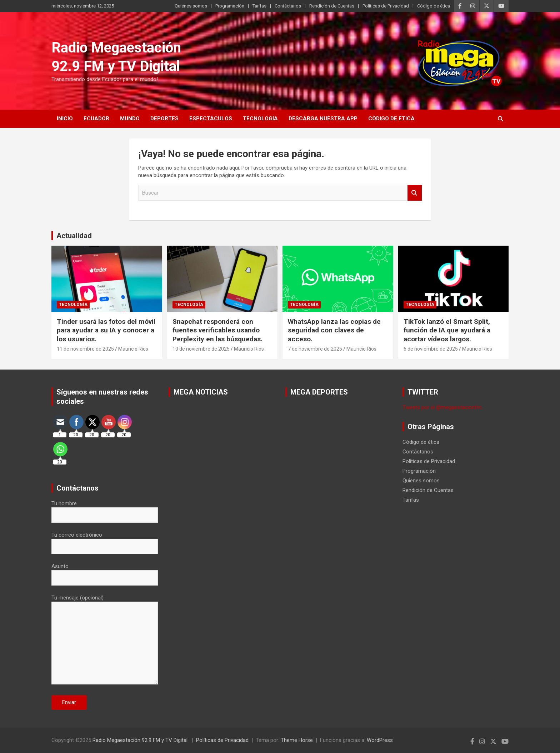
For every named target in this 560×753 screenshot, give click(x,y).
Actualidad (74, 236)
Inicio (65, 119)
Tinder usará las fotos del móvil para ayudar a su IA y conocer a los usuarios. (106, 330)
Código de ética (434, 6)
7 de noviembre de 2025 (315, 349)
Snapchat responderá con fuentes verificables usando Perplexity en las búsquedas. (217, 330)
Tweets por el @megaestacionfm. (442, 407)
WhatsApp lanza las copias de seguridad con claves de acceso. (334, 330)
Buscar (415, 193)
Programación (230, 6)
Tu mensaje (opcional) (105, 640)
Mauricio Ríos (133, 349)
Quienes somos (191, 6)
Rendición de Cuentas (332, 6)
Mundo (130, 119)
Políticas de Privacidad (386, 6)
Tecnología (260, 119)
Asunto (105, 572)
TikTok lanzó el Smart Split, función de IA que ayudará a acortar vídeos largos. (447, 330)
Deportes (164, 119)
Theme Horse (297, 740)
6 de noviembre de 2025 (431, 349)
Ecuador (96, 119)
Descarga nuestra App (323, 119)
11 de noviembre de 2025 (85, 349)
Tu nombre (105, 509)
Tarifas (259, 6)
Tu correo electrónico (105, 541)
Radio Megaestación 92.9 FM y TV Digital (141, 740)
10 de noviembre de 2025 (201, 349)
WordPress (380, 740)
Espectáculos (211, 119)
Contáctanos (288, 6)
